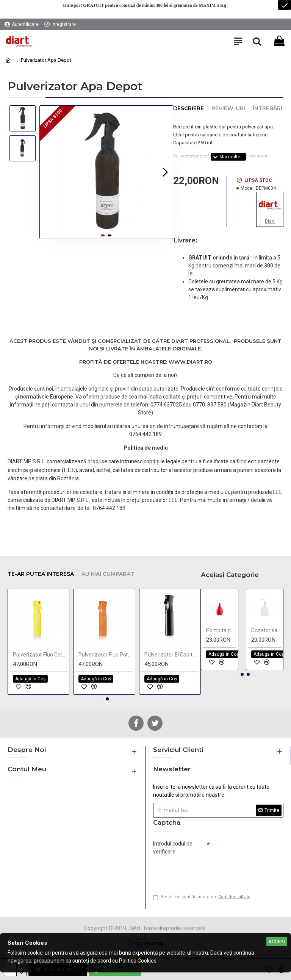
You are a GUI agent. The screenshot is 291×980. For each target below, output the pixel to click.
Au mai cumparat (108, 574)
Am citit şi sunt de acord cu (202, 897)
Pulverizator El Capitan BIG (171, 655)
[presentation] (206, 871)
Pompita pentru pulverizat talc (221, 630)
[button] (165, 172)
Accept (277, 942)
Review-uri (228, 109)
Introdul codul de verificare (173, 848)
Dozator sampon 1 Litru (266, 630)
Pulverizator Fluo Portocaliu (106, 655)
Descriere (189, 109)
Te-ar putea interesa (41, 574)
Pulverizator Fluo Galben (40, 655)
